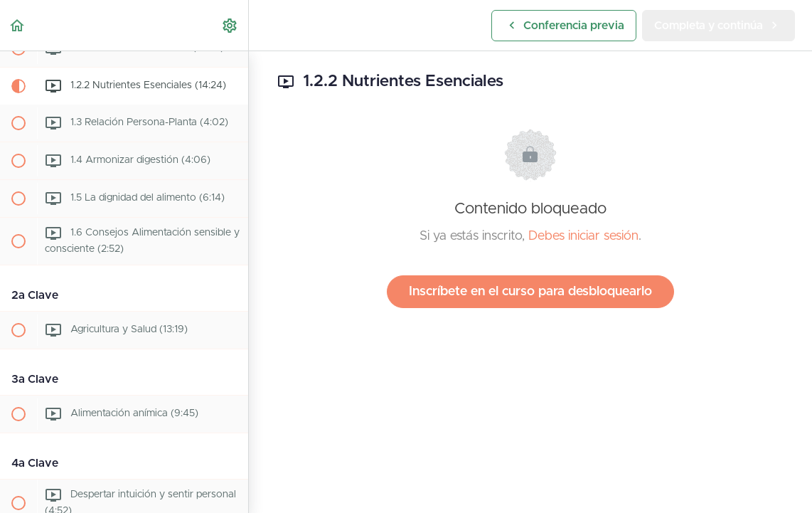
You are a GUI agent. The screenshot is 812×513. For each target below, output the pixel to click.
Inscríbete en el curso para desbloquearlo (530, 292)
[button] (18, 25)
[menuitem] (230, 25)
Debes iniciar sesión (583, 236)
